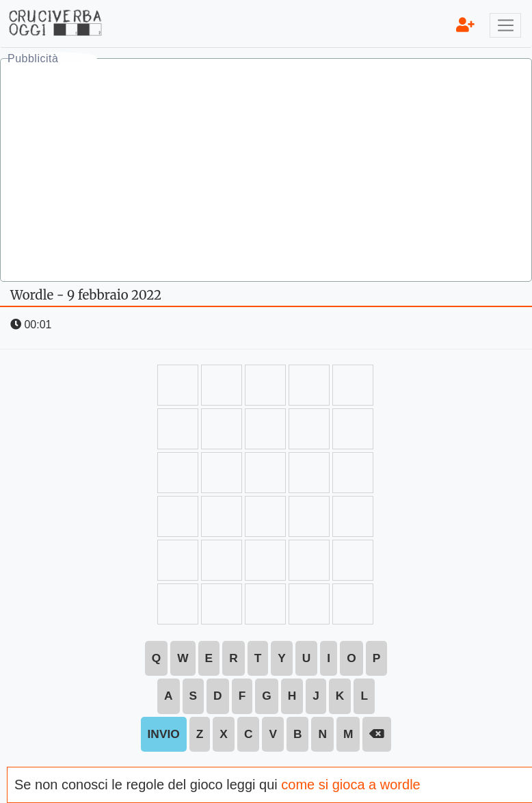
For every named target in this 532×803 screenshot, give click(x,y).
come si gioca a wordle (350, 785)
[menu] (465, 25)
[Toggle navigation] (505, 25)
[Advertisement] (266, 172)
